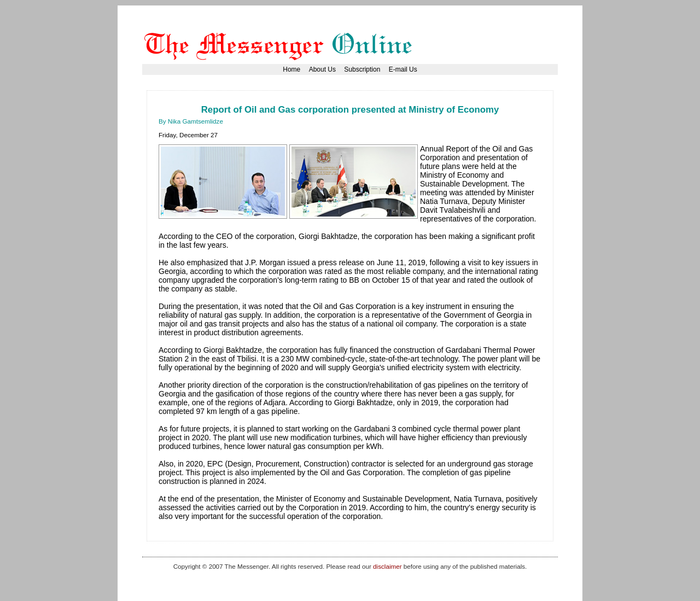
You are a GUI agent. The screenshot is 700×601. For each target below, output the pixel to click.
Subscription (362, 69)
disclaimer (387, 566)
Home (291, 69)
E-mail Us (403, 69)
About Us (322, 69)
